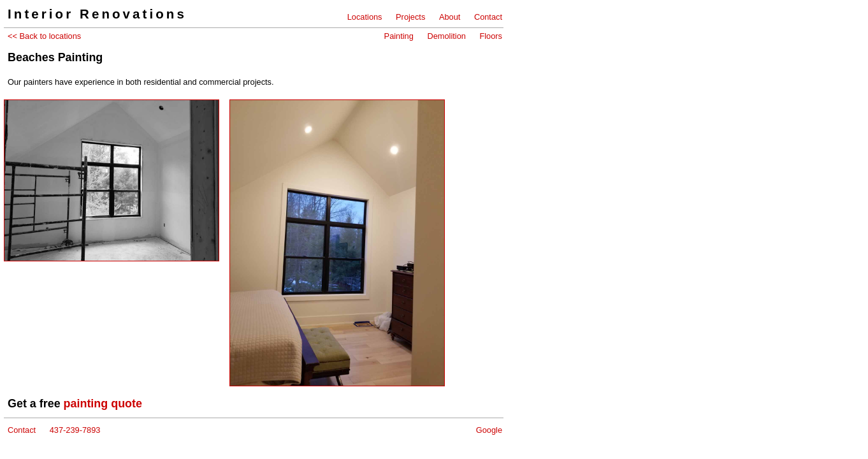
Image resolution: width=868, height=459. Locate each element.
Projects (410, 17)
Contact (488, 17)
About (450, 17)
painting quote (103, 404)
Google (489, 430)
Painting (399, 36)
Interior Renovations (97, 14)
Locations (365, 17)
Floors (491, 36)
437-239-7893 (75, 430)
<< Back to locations (44, 36)
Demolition (446, 36)
